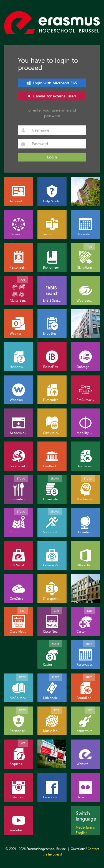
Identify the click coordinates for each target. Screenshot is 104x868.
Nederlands (85, 827)
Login (52, 157)
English (82, 833)
